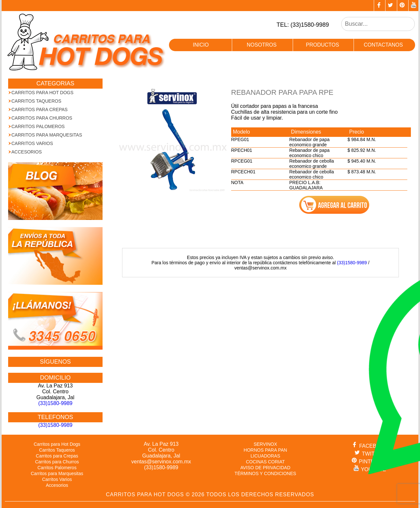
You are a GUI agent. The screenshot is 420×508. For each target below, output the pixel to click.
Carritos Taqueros (36, 101)
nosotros (262, 45)
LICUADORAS (265, 456)
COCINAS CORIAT (265, 462)
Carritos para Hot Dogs (42, 93)
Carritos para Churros (42, 118)
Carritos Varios (32, 143)
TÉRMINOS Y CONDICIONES (265, 473)
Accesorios (27, 152)
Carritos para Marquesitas (47, 135)
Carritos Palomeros (38, 126)
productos (322, 45)
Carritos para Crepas (40, 109)
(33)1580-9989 (352, 263)
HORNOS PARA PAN (265, 450)
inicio (201, 45)
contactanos (383, 45)
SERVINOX (265, 444)
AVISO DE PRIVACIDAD (265, 468)
